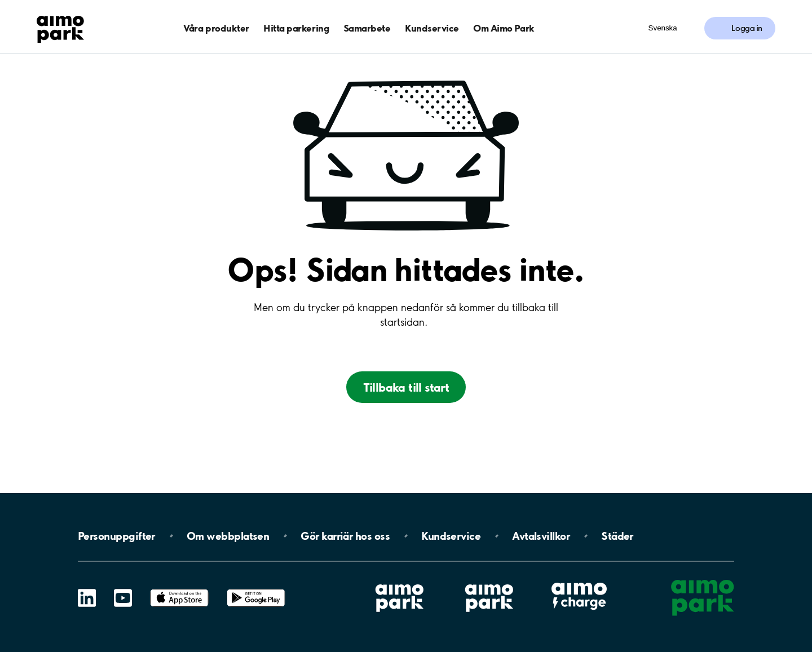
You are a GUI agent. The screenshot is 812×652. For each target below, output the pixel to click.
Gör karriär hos (345, 536)
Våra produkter (216, 28)
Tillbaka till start (406, 387)
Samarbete (367, 28)
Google (256, 589)
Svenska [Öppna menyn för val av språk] (663, 28)
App (179, 589)
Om (228, 536)
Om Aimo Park (504, 28)
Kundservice (432, 28)
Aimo (579, 581)
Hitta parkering (296, 28)
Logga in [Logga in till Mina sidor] (747, 28)
